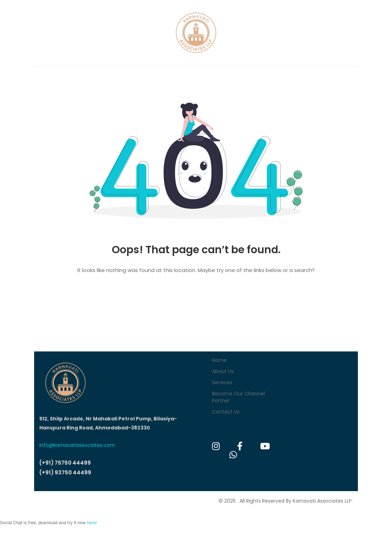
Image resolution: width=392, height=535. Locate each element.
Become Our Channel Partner (238, 397)
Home (219, 360)
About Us (223, 371)
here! (92, 523)
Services (222, 382)
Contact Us (226, 412)
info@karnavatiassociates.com (77, 445)
